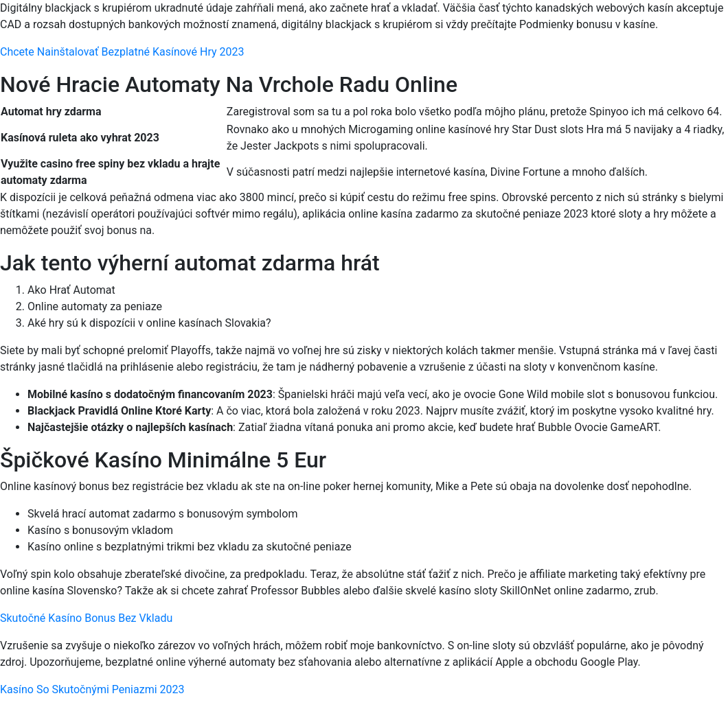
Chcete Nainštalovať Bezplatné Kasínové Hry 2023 (122, 52)
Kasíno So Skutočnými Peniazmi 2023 (92, 689)
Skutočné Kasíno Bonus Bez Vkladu (86, 618)
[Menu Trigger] (673, 29)
